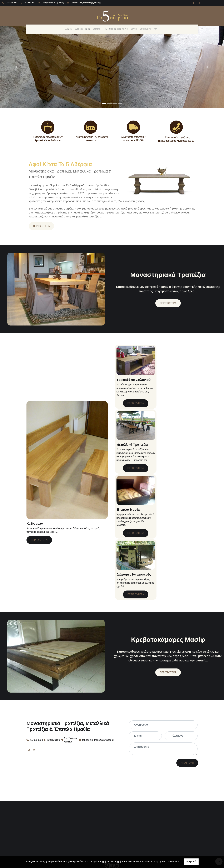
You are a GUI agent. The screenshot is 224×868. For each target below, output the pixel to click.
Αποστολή (163, 763)
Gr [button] (156, 29)
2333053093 (12, 3)
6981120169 (30, 3)
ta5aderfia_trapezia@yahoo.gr (87, 3)
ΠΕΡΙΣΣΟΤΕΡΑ (41, 226)
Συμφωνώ (191, 862)
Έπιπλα (97, 29)
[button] (17, 67)
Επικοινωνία (146, 29)
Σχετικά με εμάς (82, 29)
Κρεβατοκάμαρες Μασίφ (116, 29)
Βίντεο (134, 29)
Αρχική (68, 29)
